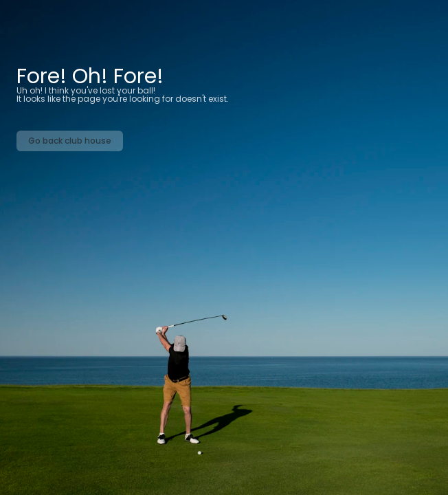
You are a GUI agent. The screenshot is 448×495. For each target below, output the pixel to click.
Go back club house (70, 141)
